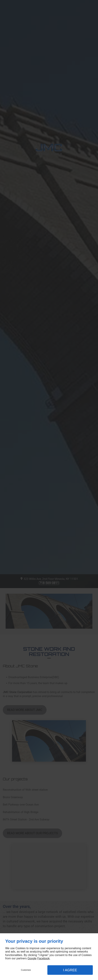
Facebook (43, 958)
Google (32, 958)
